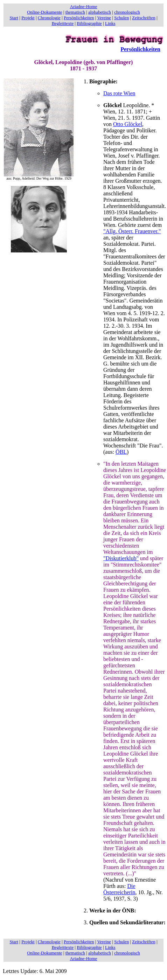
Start (14, 18)
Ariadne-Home (84, 6)
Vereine (104, 18)
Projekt (28, 18)
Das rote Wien (119, 93)
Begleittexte (62, 23)
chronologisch (127, 12)
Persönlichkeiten (79, 18)
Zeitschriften (144, 18)
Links (110, 23)
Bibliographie (89, 23)
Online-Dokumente (44, 12)
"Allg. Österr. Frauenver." (132, 231)
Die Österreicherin (119, 889)
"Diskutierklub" (121, 558)
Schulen (121, 18)
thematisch (75, 12)
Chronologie (49, 18)
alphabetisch (100, 12)
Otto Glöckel (128, 124)
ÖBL (121, 452)
